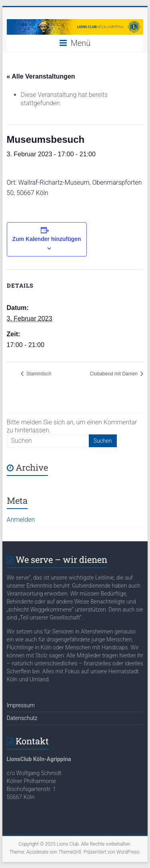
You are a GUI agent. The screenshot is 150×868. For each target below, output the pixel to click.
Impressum (21, 705)
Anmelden (21, 520)
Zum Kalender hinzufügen (47, 239)
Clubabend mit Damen (115, 374)
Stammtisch (38, 374)
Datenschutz (22, 718)
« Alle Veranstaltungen (41, 76)
